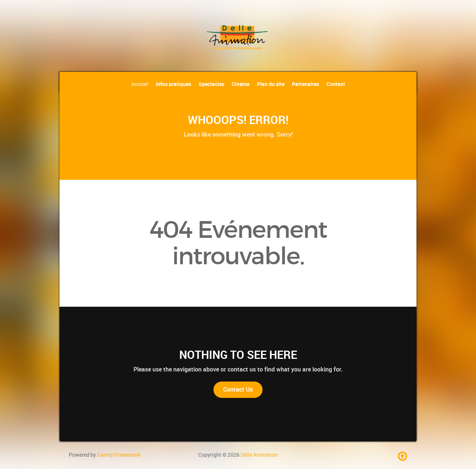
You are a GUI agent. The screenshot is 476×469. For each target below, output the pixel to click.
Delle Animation (259, 455)
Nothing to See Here (238, 355)
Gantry (119, 455)
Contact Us (238, 390)
